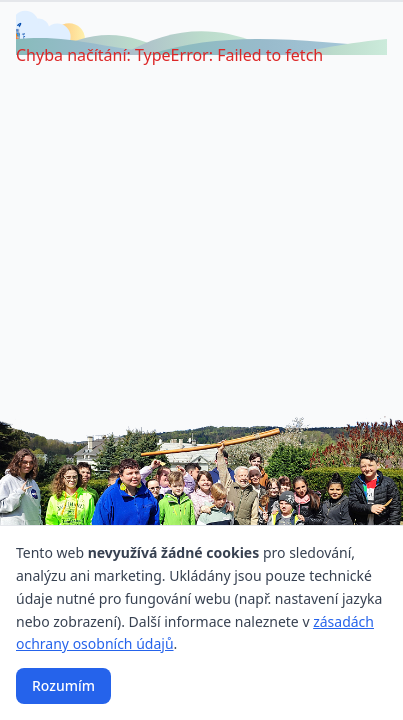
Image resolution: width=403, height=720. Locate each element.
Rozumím (63, 685)
